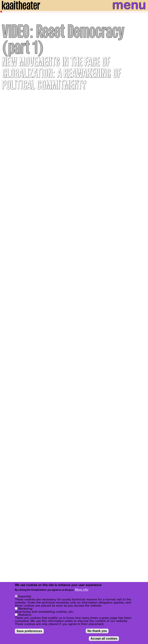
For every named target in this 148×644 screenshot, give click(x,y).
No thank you (97, 631)
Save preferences (29, 631)
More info (82, 590)
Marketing (25, 609)
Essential (25, 597)
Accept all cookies (104, 639)
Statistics (25, 615)
